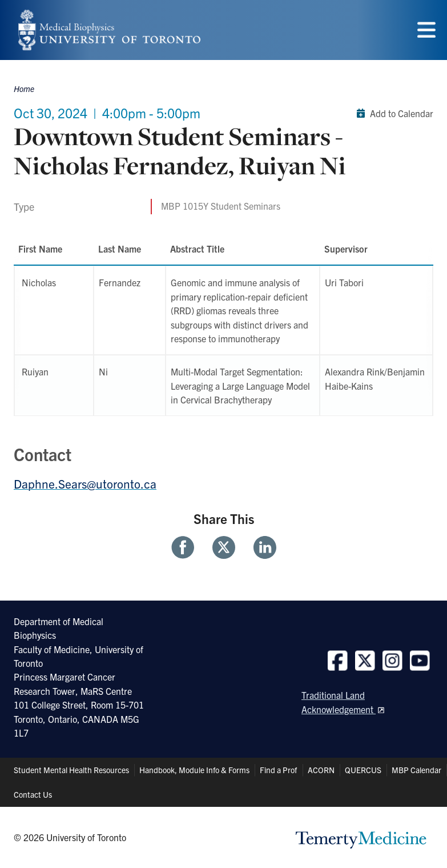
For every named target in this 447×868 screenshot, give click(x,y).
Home (24, 89)
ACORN (321, 770)
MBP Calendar (416, 770)
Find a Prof (278, 770)
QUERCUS (363, 770)
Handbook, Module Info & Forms (194, 770)
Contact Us (33, 794)
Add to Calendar (392, 113)
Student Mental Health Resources (71, 770)
